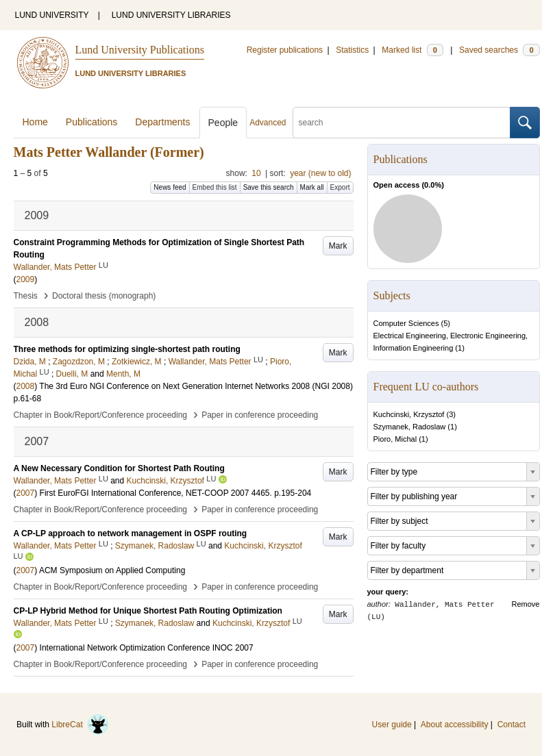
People (223, 123)
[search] (402, 123)
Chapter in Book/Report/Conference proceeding (101, 415)
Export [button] (340, 187)
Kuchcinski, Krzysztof (409, 414)
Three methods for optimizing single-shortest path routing (127, 349)
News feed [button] (170, 187)
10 (256, 173)
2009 (26, 279)
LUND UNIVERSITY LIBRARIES (171, 15)
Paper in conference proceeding (260, 415)
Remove (526, 604)
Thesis (26, 296)
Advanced (268, 123)
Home (35, 122)
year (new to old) (320, 173)
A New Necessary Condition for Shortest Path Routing (119, 468)
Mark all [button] (312, 187)
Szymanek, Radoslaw (410, 427)
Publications (92, 122)
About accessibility (455, 724)
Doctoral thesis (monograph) (104, 296)
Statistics (352, 50)
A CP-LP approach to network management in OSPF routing (131, 533)
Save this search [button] (269, 187)
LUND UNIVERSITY (52, 15)
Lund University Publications (140, 50)
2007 (26, 493)
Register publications (285, 50)
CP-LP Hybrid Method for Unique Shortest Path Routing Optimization (148, 611)
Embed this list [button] (215, 187)
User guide (392, 724)
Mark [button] (338, 246)
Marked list (412, 50)
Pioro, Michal (395, 439)
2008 (26, 386)
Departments (162, 122)
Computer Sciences (406, 323)
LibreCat (80, 724)
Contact (512, 724)
